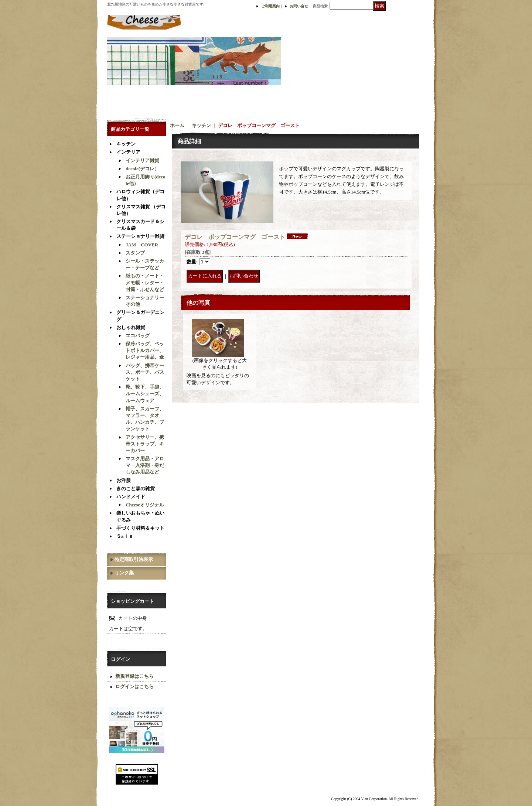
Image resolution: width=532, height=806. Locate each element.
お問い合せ (299, 6)
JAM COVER (142, 245)
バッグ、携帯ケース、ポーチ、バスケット (145, 372)
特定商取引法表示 (134, 559)
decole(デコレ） (142, 169)
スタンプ (135, 253)
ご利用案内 (270, 6)
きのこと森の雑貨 (136, 489)
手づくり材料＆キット (140, 528)
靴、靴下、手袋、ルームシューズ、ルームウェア (145, 394)
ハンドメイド (131, 497)
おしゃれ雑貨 (131, 327)
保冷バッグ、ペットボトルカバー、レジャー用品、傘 (145, 350)
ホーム (177, 125)
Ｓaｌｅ (125, 536)
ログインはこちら (134, 687)
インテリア (128, 152)
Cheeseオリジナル (145, 505)
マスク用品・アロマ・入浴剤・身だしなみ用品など (145, 465)
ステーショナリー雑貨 (140, 236)
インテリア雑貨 (142, 160)
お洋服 (124, 480)
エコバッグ (138, 336)
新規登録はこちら (134, 676)
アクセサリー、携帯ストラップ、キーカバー (145, 444)
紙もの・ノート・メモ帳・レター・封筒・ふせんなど (145, 282)
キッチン (126, 144)
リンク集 (124, 573)
